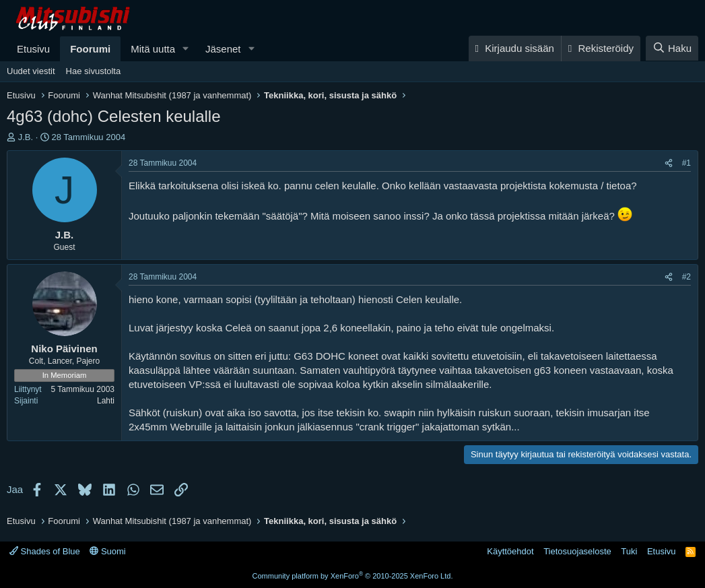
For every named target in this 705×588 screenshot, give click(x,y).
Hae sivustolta (94, 71)
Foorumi (90, 49)
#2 (686, 277)
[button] (186, 49)
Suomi (107, 551)
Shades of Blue (45, 551)
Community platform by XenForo (353, 576)
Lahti (106, 401)
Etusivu (33, 49)
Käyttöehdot (510, 551)
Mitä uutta (153, 49)
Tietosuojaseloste (577, 551)
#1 (686, 163)
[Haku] (672, 48)
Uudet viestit (31, 71)
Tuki (629, 551)
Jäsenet (223, 49)
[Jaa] (669, 163)
